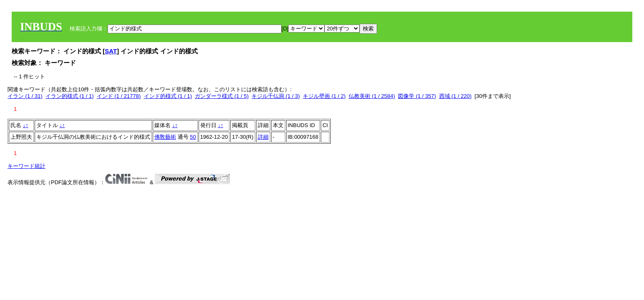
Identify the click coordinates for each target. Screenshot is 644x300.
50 (193, 137)
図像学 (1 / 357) (417, 96)
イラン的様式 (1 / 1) (70, 96)
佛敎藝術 (165, 137)
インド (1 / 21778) (119, 96)
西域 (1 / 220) (455, 96)
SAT (111, 51)
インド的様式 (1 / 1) (168, 96)
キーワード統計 (26, 166)
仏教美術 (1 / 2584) (372, 96)
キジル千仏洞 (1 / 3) (276, 96)
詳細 (263, 137)
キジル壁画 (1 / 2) (324, 96)
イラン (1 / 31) (25, 96)
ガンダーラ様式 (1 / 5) (222, 96)
